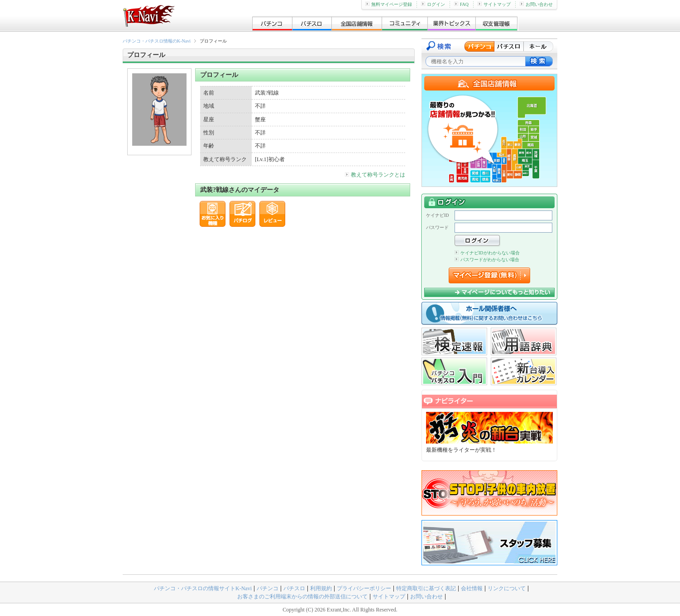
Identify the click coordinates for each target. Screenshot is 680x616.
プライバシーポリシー (364, 588)
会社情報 (472, 588)
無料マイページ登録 (389, 4)
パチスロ (294, 588)
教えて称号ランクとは (375, 175)
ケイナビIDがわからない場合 (487, 253)
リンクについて (507, 588)
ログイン (433, 4)
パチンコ (268, 588)
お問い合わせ (536, 4)
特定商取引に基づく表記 (426, 588)
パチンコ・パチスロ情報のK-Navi (157, 41)
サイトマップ (494, 4)
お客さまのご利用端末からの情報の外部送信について (302, 597)
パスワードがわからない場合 (487, 260)
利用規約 (321, 588)
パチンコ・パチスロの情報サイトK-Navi (203, 588)
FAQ (461, 4)
